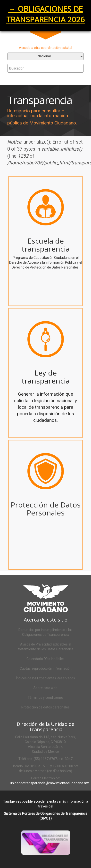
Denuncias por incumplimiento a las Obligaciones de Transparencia (45, 632)
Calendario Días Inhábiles (45, 659)
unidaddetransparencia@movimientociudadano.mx (49, 783)
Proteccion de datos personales (45, 707)
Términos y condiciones (46, 698)
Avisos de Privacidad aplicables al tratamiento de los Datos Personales (46, 647)
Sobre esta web (45, 688)
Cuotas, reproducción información (46, 668)
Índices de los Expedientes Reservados (45, 678)
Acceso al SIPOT (51, 849)
